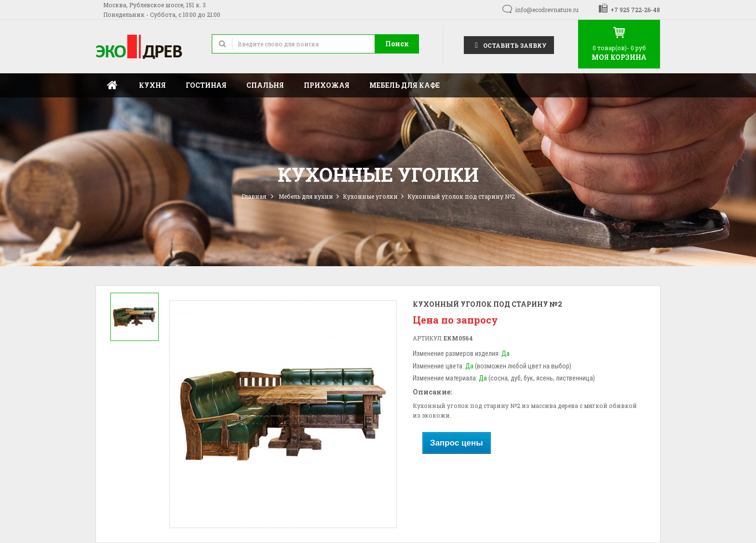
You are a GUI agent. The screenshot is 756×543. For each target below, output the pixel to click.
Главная (112, 85)
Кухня (152, 85)
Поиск (397, 44)
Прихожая (327, 85)
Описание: (432, 392)
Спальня (265, 85)
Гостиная (206, 85)
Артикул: (427, 338)
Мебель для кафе (405, 85)
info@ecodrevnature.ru (547, 10)
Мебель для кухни (306, 196)
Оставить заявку (509, 45)
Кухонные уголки (370, 196)
